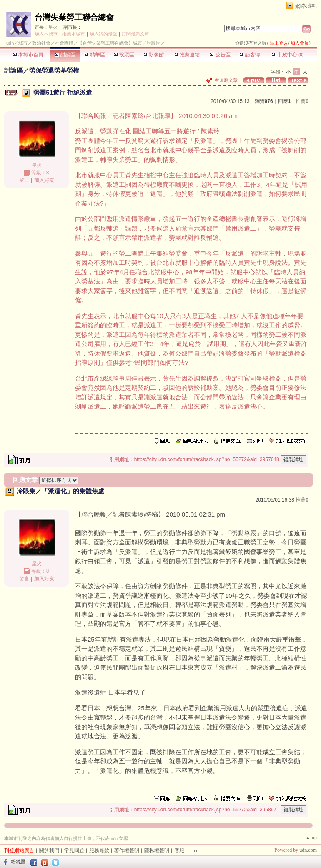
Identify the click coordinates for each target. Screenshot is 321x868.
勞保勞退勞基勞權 (54, 70)
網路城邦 (306, 6)
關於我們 (49, 850)
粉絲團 (18, 862)
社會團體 (64, 43)
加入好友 (44, 180)
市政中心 (287, 55)
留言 (24, 180)
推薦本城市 (74, 34)
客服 (179, 850)
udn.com (308, 850)
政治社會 (41, 43)
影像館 (154, 55)
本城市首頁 (28, 55)
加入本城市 (46, 34)
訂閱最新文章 (135, 34)
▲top (311, 838)
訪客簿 (250, 55)
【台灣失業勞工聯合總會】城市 (110, 43)
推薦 (302, 101)
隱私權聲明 (157, 850)
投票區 (124, 55)
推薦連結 (187, 55)
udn (10, 43)
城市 (23, 43)
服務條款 (99, 850)
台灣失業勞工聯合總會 (74, 17)
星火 (53, 27)
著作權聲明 (127, 850)
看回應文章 (222, 80)
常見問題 (74, 850)
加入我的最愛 (103, 34)
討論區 (65, 55)
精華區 (94, 55)
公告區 (220, 55)
